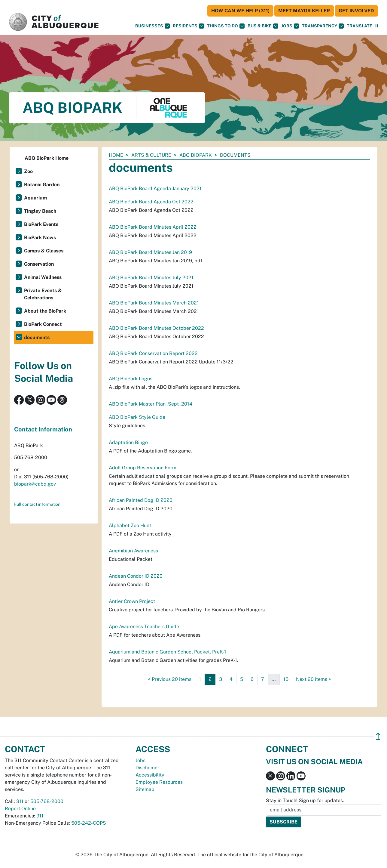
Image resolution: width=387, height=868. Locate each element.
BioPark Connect (43, 324)
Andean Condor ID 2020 (136, 576)
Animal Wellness (43, 277)
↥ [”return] (378, 736)
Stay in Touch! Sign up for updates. (305, 800)
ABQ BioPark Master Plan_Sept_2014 (151, 404)
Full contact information (37, 504)
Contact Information (43, 429)
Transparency (323, 26)
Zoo (28, 171)
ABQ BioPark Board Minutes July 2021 (151, 278)
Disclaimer (147, 768)
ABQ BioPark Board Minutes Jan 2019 (150, 252)
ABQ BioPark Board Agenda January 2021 (155, 188)
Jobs (290, 26)
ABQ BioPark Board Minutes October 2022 (156, 328)
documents (37, 337)
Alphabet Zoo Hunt (130, 525)
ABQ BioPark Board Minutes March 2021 (154, 303)
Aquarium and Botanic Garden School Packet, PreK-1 (168, 652)
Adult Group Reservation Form (143, 468)
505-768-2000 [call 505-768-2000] (47, 801)
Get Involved (356, 11)
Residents (188, 26)
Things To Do (226, 26)
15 (286, 679)
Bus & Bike (263, 26)
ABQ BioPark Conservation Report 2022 (153, 353)
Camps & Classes (44, 251)
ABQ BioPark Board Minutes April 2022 (153, 227)
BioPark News (40, 238)
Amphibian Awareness (133, 551)
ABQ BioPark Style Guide (137, 417)
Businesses (152, 26)
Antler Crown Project (132, 601)
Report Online (20, 809)
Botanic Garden (42, 185)
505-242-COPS (89, 823)
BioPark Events (41, 224)
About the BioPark (45, 311)
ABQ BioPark (196, 155)
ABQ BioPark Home (47, 158)
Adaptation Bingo (128, 442)
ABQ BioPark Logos (131, 379)
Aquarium (35, 198)
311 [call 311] (20, 801)
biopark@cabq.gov (35, 484)
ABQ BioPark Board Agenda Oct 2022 (151, 202)
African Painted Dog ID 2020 (141, 500)
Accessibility (150, 775)
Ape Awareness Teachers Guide (144, 627)
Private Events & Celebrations (43, 294)
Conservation (39, 264)
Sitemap (145, 789)
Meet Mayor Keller (304, 11)
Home (116, 155)
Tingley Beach (40, 211)
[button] (360, 26)
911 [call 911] (40, 816)
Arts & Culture (151, 155)
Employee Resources (159, 782)
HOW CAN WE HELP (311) (240, 11)
